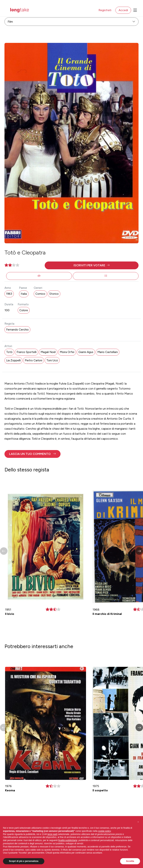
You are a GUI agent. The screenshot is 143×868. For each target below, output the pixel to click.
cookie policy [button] (104, 831)
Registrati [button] (105, 10)
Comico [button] (40, 294)
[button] (92, 265)
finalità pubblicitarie (68, 840)
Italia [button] (24, 294)
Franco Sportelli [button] (27, 352)
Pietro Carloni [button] (34, 360)
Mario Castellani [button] (108, 352)
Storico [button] (54, 294)
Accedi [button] (123, 10)
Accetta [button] (130, 861)
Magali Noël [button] (48, 352)
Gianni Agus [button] (86, 352)
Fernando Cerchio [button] (17, 330)
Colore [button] (24, 310)
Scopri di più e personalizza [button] (24, 861)
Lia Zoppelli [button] (13, 360)
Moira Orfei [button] (67, 352)
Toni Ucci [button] (52, 360)
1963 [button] (9, 294)
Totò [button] (9, 352)
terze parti (52, 834)
